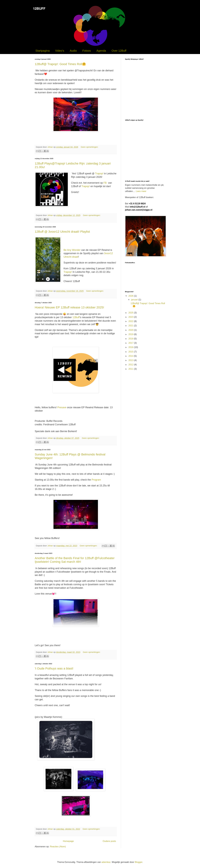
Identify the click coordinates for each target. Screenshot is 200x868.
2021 (131, 326)
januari (135, 300)
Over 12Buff (119, 51)
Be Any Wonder (72, 250)
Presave (62, 407)
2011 (131, 369)
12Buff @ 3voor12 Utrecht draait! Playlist (62, 232)
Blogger (138, 862)
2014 (131, 356)
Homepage (68, 841)
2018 (131, 339)
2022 (131, 321)
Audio (73, 51)
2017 (131, 343)
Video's (60, 51)
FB (105, 183)
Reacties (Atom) (58, 847)
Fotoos (87, 51)
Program (96, 480)
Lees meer (141, 191)
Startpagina (42, 51)
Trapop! (99, 174)
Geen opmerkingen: (89, 147)
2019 (131, 334)
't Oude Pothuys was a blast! (54, 668)
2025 (131, 313)
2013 (131, 360)
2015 (131, 352)
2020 (131, 330)
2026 (131, 296)
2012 (131, 365)
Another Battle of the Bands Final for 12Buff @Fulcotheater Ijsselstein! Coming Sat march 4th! (75, 560)
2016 (131, 347)
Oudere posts (109, 841)
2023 (131, 317)
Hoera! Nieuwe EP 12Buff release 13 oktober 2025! (69, 307)
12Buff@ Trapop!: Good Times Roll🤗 (60, 64)
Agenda (101, 51)
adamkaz (106, 862)
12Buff (76, 318)
